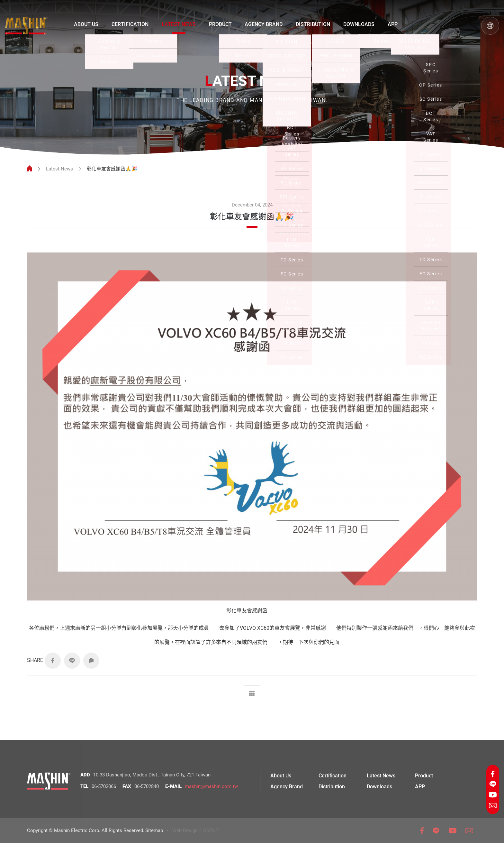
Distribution (332, 787)
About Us (281, 776)
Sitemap (154, 830)
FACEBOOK (53, 661)
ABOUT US (86, 24)
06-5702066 (104, 786)
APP (393, 24)
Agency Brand (287, 787)
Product (424, 776)
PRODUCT (220, 24)
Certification (333, 776)
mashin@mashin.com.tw (211, 786)
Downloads (379, 787)
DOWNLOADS (359, 24)
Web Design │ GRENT (195, 830)
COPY (91, 661)
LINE (72, 661)
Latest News (59, 169)
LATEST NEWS (179, 24)
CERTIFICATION (130, 24)
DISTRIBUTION (313, 24)
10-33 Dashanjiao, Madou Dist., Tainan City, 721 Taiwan (152, 775)
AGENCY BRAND (264, 24)
